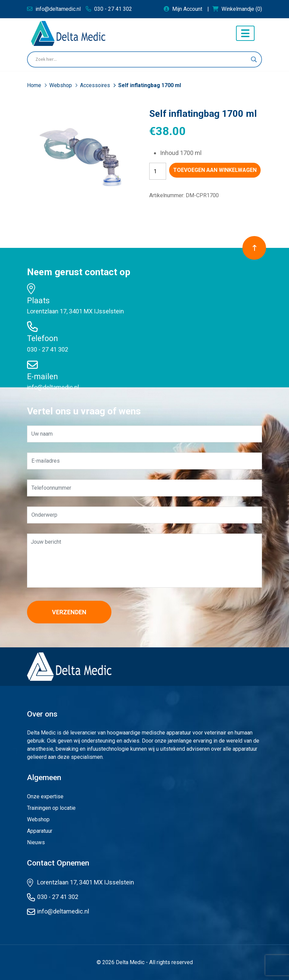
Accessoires (96, 85)
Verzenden (69, 612)
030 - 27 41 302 (48, 349)
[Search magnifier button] (254, 59)
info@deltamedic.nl (53, 387)
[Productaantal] (158, 171)
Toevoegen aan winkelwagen (215, 170)
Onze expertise (45, 796)
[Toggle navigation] (245, 33)
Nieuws (36, 842)
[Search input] (141, 59)
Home (35, 85)
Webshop (61, 85)
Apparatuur (40, 831)
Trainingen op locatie (51, 808)
